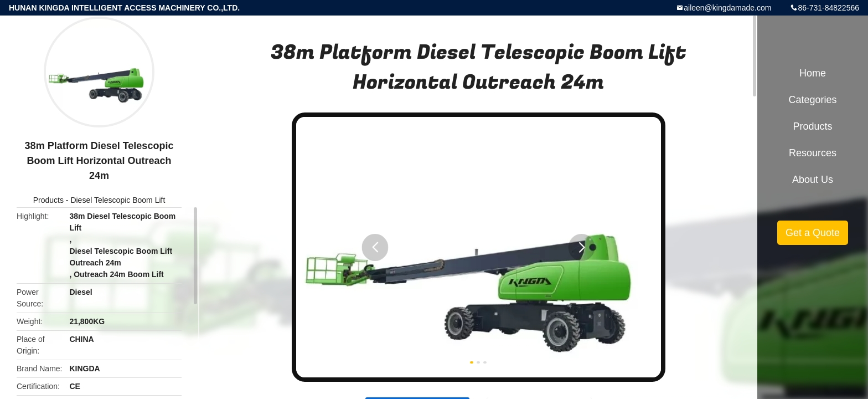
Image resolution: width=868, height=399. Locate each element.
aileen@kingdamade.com (727, 8)
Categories (812, 100)
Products (48, 200)
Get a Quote (813, 233)
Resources (813, 153)
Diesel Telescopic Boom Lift (118, 200)
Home (813, 73)
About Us (813, 180)
